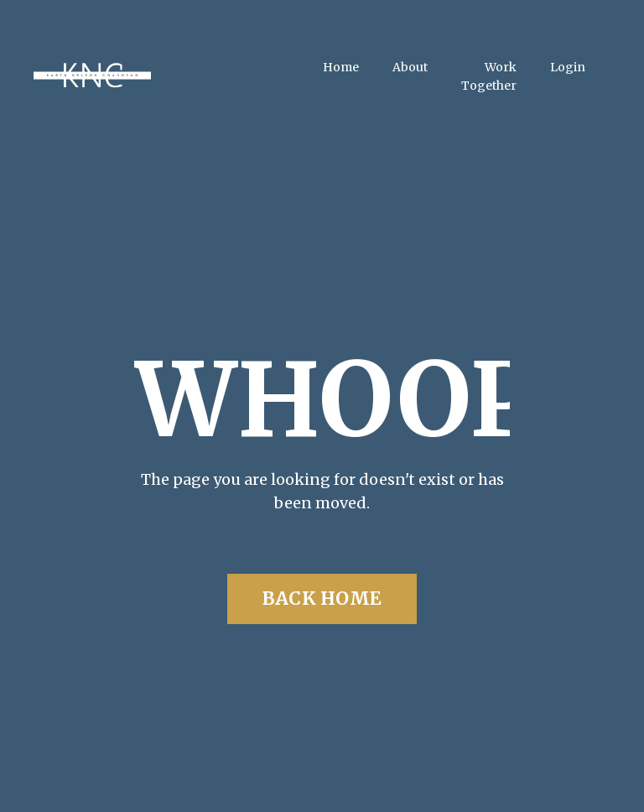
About (410, 67)
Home (341, 67)
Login (568, 67)
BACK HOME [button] (322, 599)
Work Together (489, 76)
